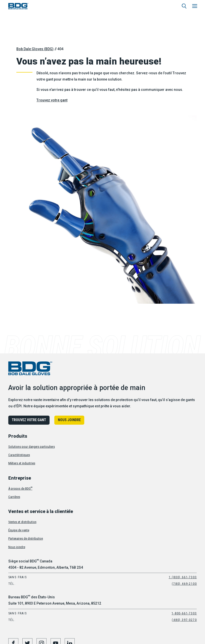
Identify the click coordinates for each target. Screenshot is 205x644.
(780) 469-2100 (184, 584)
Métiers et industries (22, 463)
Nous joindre (69, 420)
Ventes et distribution (22, 522)
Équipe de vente (19, 530)
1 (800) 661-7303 (183, 577)
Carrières (14, 497)
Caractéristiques (19, 455)
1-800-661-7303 (184, 613)
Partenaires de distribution (26, 538)
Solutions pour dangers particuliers (32, 447)
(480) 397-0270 (184, 620)
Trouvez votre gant (52, 100)
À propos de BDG (20, 489)
